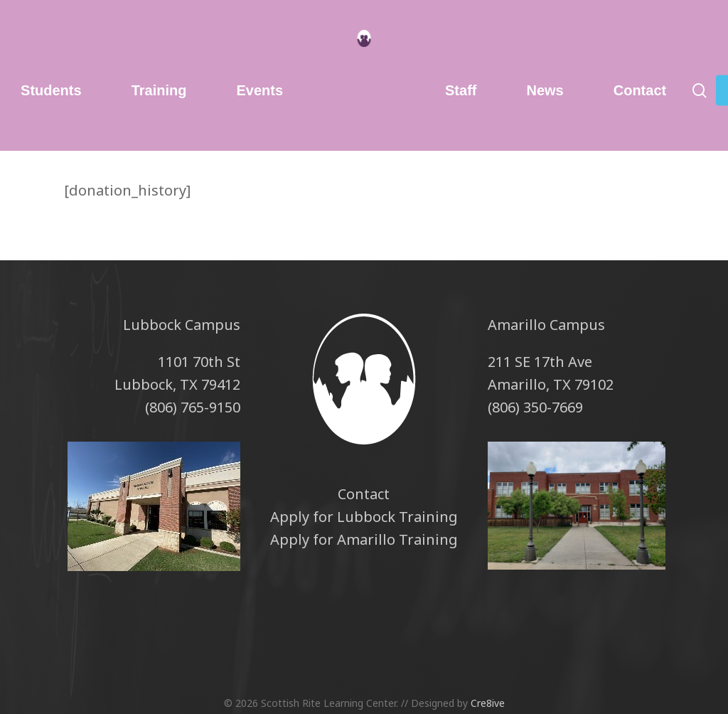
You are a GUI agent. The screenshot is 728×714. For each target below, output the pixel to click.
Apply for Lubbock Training (364, 517)
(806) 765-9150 (193, 407)
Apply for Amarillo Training (364, 539)
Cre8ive (488, 703)
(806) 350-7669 (535, 407)
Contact (364, 494)
